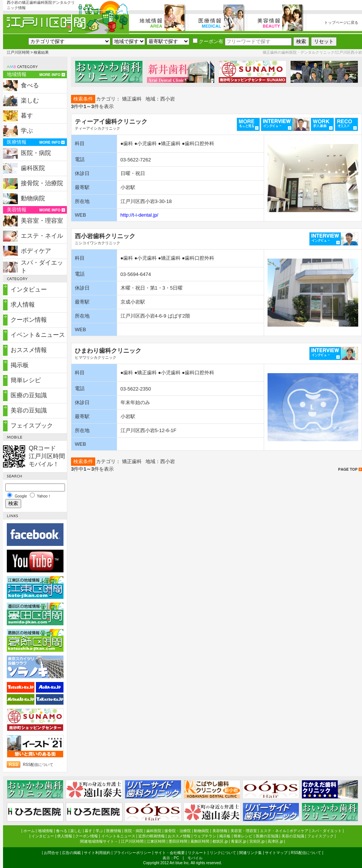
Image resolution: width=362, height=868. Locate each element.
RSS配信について (38, 765)
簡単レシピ (26, 380)
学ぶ (27, 131)
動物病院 (33, 198)
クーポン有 (208, 41)
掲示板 (20, 365)
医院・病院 (36, 153)
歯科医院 (33, 168)
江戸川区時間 (18, 52)
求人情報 (23, 305)
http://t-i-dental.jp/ (139, 215)
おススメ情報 (29, 350)
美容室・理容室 (42, 221)
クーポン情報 (29, 320)
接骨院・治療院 (42, 183)
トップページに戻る (341, 22)
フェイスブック (32, 425)
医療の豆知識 (29, 395)
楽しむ (30, 100)
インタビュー (29, 289)
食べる (30, 85)
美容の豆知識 (29, 410)
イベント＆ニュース (38, 335)
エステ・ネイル (42, 236)
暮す (27, 115)
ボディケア (36, 251)
